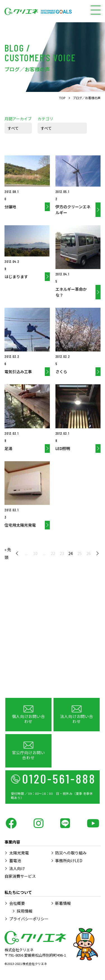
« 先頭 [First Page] (8, 553)
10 (35, 553)
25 (80, 553)
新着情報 (63, 903)
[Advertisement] (53, 638)
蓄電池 (15, 861)
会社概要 (17, 903)
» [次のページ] (96, 553)
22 (53, 553)
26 (88, 553)
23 (62, 553)
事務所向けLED (69, 861)
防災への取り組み (71, 853)
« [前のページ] (18, 553)
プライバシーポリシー (29, 919)
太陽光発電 (19, 853)
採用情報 (25, 911)
